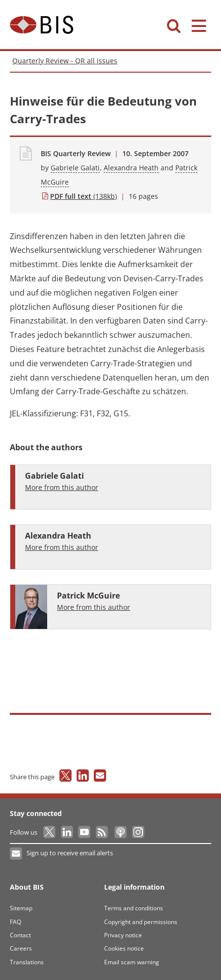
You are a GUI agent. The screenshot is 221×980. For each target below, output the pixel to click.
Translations (27, 962)
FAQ (15, 922)
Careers (21, 948)
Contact (20, 935)
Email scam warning (132, 962)
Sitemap (21, 908)
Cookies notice (124, 948)
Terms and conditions (134, 908)
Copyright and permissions (141, 922)
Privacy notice (123, 935)
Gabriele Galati (75, 168)
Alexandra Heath (131, 168)
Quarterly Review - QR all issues (65, 61)
